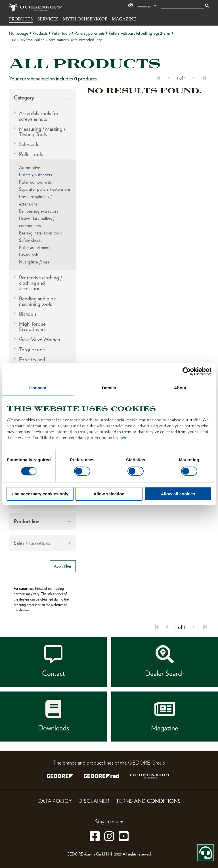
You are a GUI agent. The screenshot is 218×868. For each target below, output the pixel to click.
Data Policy (55, 801)
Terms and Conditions (148, 801)
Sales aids (29, 144)
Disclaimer (94, 801)
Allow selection (109, 494)
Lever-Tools (29, 255)
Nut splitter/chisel (35, 262)
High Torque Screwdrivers (32, 327)
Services (48, 19)
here (123, 437)
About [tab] (180, 388)
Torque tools (32, 349)
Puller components (35, 182)
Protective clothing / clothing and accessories (40, 283)
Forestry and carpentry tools (35, 362)
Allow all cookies (178, 494)
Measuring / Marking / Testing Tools (42, 132)
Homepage (19, 33)
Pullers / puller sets (89, 33)
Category (24, 98)
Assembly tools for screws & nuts (39, 116)
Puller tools (61, 33)
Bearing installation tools (40, 233)
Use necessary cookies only (40, 494)
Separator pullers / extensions (45, 189)
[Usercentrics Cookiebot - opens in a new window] (187, 371)
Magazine (124, 19)
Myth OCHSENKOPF (85, 19)
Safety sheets (31, 240)
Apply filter (63, 566)
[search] (182, 6)
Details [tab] (109, 388)
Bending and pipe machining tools (37, 301)
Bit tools (28, 314)
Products (21, 19)
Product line (26, 521)
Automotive (30, 168)
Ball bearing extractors (39, 211)
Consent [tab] (38, 388)
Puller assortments (35, 247)
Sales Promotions (32, 543)
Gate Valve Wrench (39, 339)
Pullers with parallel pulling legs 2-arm (139, 33)
